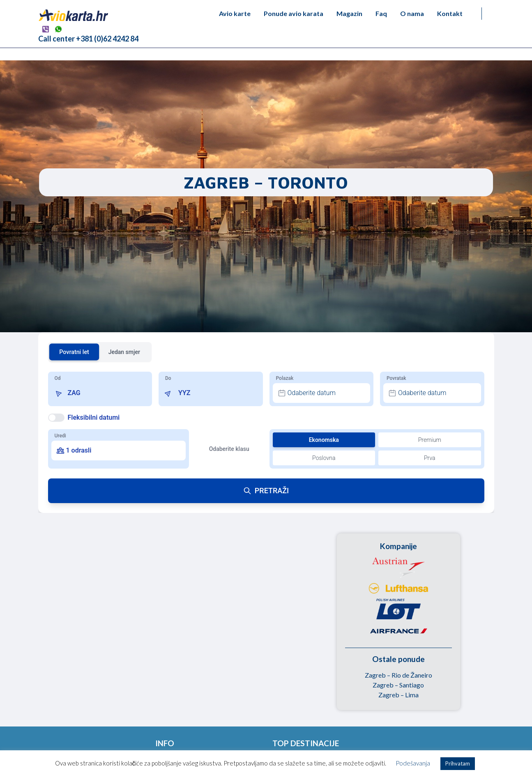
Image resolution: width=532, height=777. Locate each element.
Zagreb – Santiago (398, 685)
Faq (381, 13)
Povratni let (74, 352)
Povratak (396, 378)
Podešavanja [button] (413, 763)
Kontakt (450, 13)
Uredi (60, 436)
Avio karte (235, 13)
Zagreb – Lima (398, 695)
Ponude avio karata (294, 13)
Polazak (285, 378)
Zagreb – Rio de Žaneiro (398, 675)
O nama (412, 13)
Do (168, 378)
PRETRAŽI (266, 491)
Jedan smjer (124, 352)
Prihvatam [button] (458, 763)
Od (58, 378)
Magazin (349, 13)
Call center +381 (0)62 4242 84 (88, 39)
